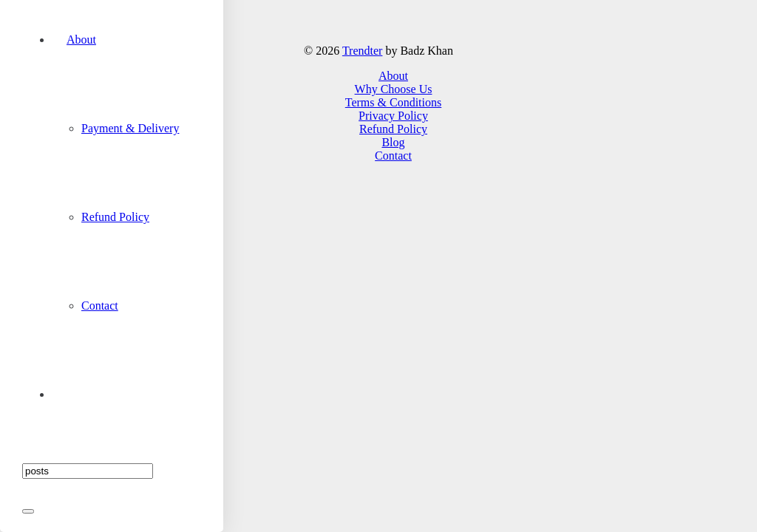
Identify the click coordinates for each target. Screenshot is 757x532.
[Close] (28, 511)
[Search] (88, 471)
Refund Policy (393, 129)
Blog (393, 142)
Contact (393, 156)
